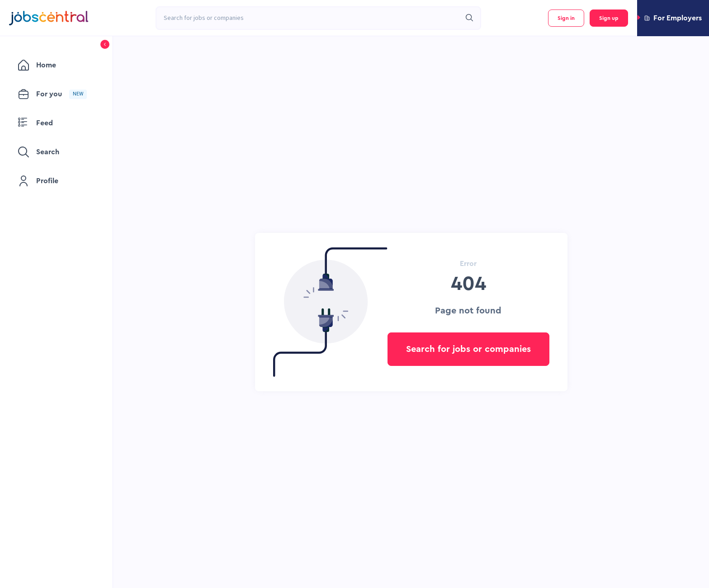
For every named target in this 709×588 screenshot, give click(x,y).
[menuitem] (56, 65)
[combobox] (308, 18)
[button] (673, 18)
